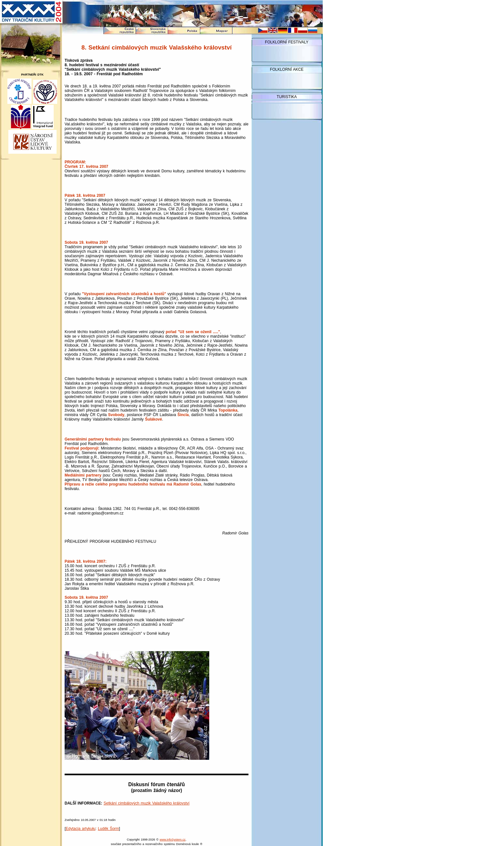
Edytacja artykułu (80, 829)
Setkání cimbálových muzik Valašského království (146, 803)
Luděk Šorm (108, 829)
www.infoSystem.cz (173, 840)
